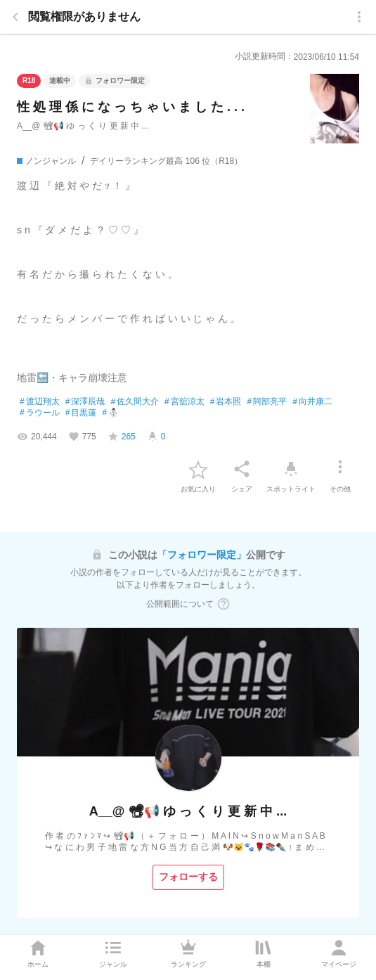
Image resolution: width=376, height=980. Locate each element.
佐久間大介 (135, 402)
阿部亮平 (267, 402)
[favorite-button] (198, 469)
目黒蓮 (81, 413)
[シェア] (242, 469)
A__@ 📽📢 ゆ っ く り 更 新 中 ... (83, 126)
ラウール (40, 413)
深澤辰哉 (85, 402)
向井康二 (312, 402)
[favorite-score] (122, 437)
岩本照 (226, 402)
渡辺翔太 (40, 402)
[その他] (340, 469)
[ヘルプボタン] (223, 604)
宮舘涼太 (184, 402)
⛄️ (110, 413)
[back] (15, 17)
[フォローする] (188, 877)
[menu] (359, 17)
